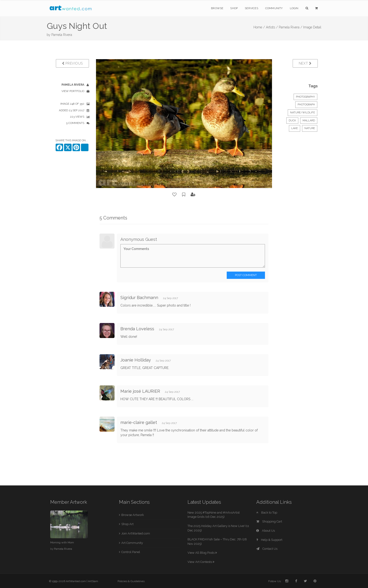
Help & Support (269, 540)
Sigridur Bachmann (139, 298)
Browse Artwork (133, 515)
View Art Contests (201, 562)
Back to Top (267, 513)
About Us (266, 531)
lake (295, 128)
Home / (259, 27)
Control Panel (131, 552)
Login (294, 8)
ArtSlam (93, 581)
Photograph (306, 105)
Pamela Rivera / (291, 27)
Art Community (132, 543)
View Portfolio (73, 91)
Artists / (272, 27)
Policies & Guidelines (131, 581)
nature (310, 128)
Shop (234, 8)
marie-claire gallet (139, 422)
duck (292, 121)
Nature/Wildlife (303, 113)
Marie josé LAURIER (140, 391)
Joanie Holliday (136, 360)
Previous (72, 63)
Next (305, 63)
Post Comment (246, 275)
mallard (309, 121)
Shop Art (127, 524)
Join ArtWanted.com (136, 533)
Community (274, 8)
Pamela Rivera (62, 35)
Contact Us (267, 549)
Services (251, 8)
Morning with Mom (62, 542)
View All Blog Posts (202, 553)
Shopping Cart (269, 521)
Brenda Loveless (137, 329)
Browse (217, 8)
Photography (305, 97)
